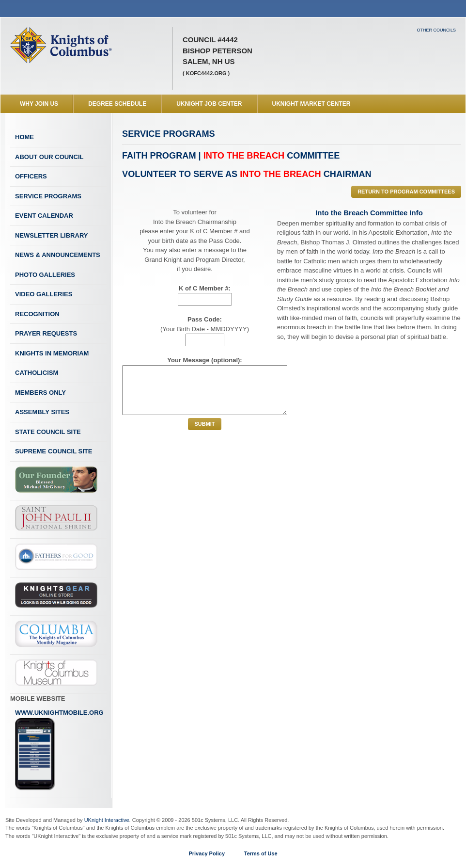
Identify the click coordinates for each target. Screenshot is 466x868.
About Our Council (49, 157)
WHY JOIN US (39, 104)
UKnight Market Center (311, 104)
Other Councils (436, 30)
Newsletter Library (51, 235)
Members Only (40, 393)
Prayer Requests (46, 333)
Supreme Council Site (54, 451)
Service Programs (48, 196)
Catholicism (37, 373)
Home (24, 137)
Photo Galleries (45, 275)
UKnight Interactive (107, 820)
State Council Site (48, 432)
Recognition (37, 314)
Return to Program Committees (406, 192)
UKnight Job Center (209, 104)
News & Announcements (58, 255)
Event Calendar (44, 216)
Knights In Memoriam (52, 353)
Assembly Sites (42, 412)
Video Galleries (44, 294)
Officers (31, 176)
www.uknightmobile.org (59, 750)
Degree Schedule (117, 104)
